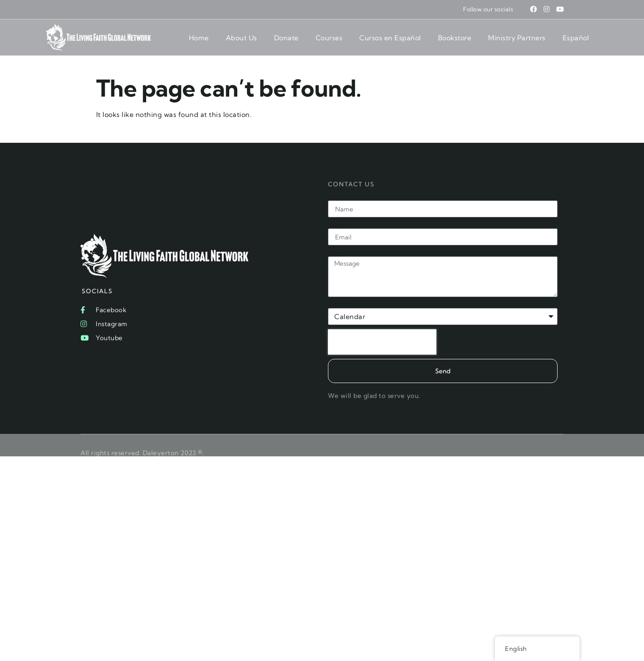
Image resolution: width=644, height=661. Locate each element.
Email (337, 225)
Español (576, 38)
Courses (329, 38)
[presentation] (382, 342)
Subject (341, 305)
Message (343, 253)
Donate (286, 38)
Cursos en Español (390, 38)
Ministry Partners (517, 38)
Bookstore (455, 38)
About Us (241, 38)
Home (199, 38)
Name (338, 197)
